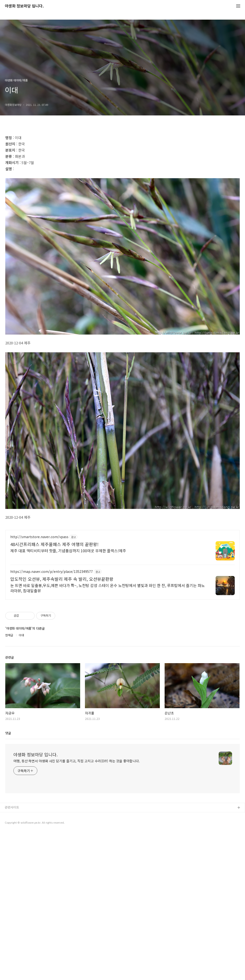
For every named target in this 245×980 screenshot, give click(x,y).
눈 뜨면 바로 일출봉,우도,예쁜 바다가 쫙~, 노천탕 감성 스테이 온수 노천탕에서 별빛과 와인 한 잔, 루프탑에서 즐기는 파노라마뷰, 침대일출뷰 (108, 588)
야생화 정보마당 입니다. (24, 6)
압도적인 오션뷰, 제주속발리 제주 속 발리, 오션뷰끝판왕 (62, 579)
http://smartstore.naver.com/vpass (39, 537)
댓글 (8, 733)
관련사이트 (12, 807)
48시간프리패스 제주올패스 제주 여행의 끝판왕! (54, 544)
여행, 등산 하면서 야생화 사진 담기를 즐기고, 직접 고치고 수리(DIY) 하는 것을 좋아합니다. (77, 761)
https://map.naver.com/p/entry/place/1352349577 (52, 572)
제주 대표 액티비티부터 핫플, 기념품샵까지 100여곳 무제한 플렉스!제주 (68, 550)
